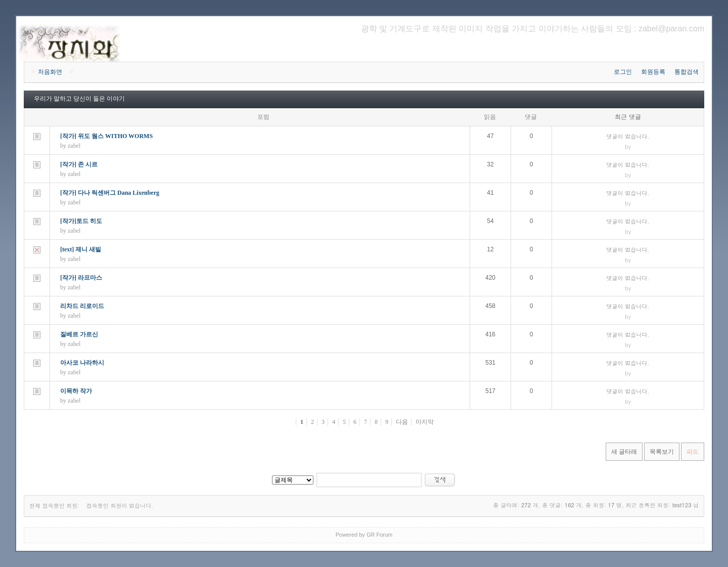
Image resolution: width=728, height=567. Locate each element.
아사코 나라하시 (82, 363)
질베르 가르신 (79, 334)
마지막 (425, 422)
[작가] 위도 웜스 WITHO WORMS (106, 136)
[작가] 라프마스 (81, 278)
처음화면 (50, 72)
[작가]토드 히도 (81, 221)
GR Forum (379, 535)
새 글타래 (624, 452)
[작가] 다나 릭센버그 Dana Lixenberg (110, 193)
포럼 (263, 117)
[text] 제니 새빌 (81, 249)
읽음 (490, 117)
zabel (74, 146)
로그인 (623, 72)
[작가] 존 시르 (79, 164)
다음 (402, 422)
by (628, 146)
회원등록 (653, 72)
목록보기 (662, 452)
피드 (693, 452)
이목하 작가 (76, 391)
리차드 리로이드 (82, 306)
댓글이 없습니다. (628, 136)
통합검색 (687, 72)
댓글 (531, 117)
